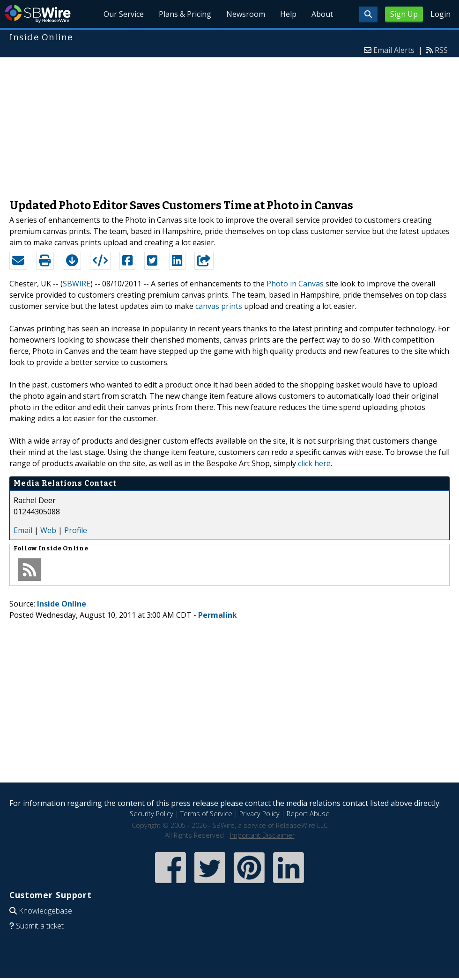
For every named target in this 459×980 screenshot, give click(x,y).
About (322, 14)
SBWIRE (77, 284)
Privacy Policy (259, 814)
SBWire (38, 14)
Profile (76, 530)
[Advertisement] (229, 124)
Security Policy (152, 814)
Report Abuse (308, 814)
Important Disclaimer (262, 835)
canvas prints (219, 306)
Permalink (218, 615)
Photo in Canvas (295, 284)
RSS (441, 50)
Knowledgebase (45, 911)
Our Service (124, 14)
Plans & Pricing (185, 14)
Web (48, 530)
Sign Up (404, 14)
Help (288, 14)
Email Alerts (394, 50)
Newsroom (246, 14)
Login (440, 14)
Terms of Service (206, 814)
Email (23, 530)
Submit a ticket (40, 926)
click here (314, 463)
